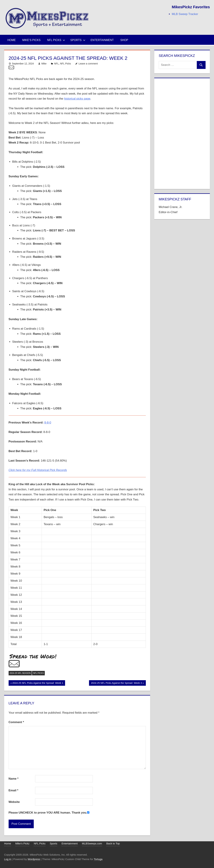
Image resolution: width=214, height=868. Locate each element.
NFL (56, 64)
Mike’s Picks (32, 40)
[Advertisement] (182, 133)
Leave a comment (88, 64)
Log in (8, 859)
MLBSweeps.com (92, 843)
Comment (16, 722)
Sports (78, 40)
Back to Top (113, 843)
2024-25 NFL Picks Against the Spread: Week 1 (38, 683)
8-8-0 (48, 423)
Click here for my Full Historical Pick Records (38, 470)
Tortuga (98, 859)
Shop (124, 40)
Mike (44, 64)
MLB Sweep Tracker (185, 14)
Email (14, 790)
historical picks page (77, 99)
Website (14, 802)
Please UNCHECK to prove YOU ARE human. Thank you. (48, 813)
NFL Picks (56, 40)
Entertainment (102, 40)
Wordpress (34, 859)
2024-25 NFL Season (20, 673)
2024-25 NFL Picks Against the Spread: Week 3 (116, 683)
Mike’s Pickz (22, 843)
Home (12, 40)
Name (14, 779)
